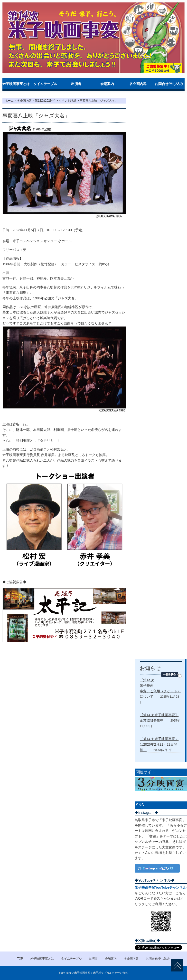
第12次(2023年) (45, 101)
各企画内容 (138, 84)
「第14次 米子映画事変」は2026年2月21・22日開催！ (159, 744)
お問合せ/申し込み (169, 84)
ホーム (9, 101)
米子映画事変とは (16, 84)
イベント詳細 (67, 101)
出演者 (76, 84)
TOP (20, 959)
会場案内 (107, 84)
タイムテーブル (45, 84)
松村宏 (55, 449)
